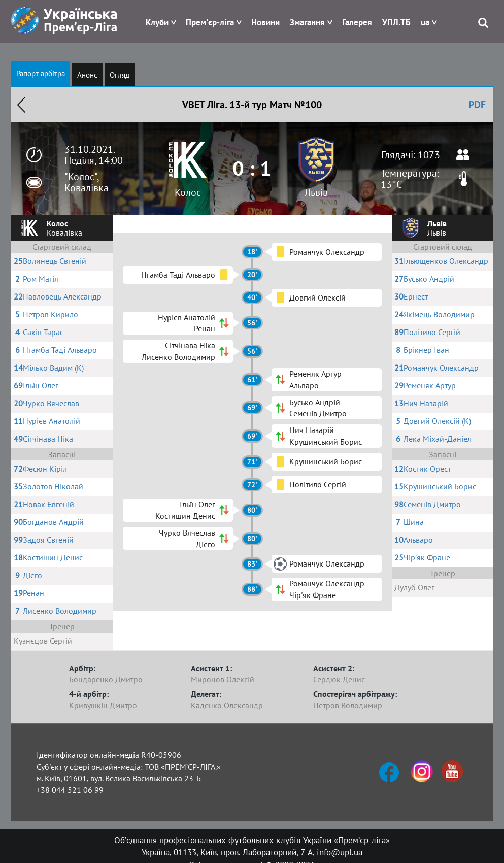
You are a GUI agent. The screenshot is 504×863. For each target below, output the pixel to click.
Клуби (157, 22)
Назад (21, 105)
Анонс (87, 75)
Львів (316, 192)
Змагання (307, 22)
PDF (477, 105)
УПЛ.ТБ (396, 22)
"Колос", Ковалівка (87, 182)
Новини (265, 22)
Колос (188, 192)
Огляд (120, 75)
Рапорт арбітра (41, 73)
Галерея (357, 22)
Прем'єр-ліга (210, 22)
